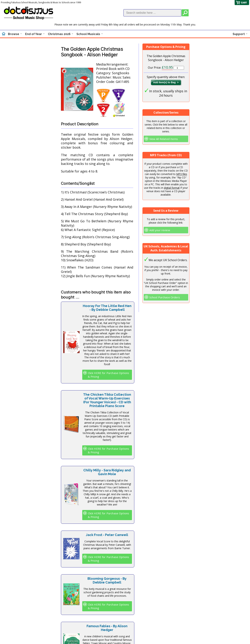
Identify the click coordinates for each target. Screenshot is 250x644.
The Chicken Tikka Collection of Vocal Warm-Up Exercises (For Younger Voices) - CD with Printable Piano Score (107, 400)
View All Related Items (164, 139)
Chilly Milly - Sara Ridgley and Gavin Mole (107, 472)
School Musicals (88, 34)
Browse (14, 34)
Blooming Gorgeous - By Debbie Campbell (107, 580)
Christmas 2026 (59, 34)
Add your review (160, 230)
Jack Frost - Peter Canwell (107, 535)
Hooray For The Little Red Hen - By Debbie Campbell (107, 308)
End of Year (34, 34)
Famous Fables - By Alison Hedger (107, 628)
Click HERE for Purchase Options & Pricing (109, 375)
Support (239, 34)
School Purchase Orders (165, 297)
